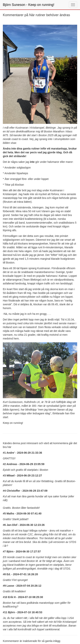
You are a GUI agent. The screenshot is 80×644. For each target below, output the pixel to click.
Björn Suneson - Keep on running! (29, 5)
